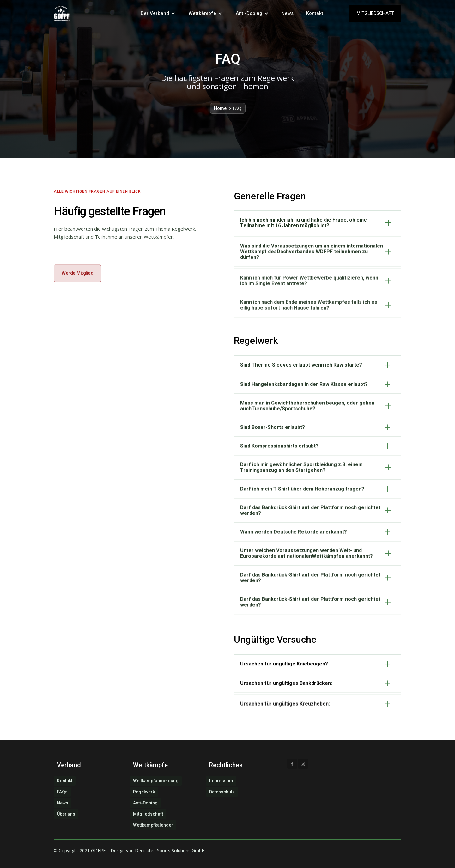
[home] (62, 13)
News (287, 13)
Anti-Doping (145, 803)
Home (220, 108)
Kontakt (315, 13)
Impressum (221, 781)
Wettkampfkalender (153, 825)
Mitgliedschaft (148, 814)
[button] (158, 13)
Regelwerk (144, 792)
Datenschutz (222, 792)
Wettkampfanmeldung (156, 781)
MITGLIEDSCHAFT (375, 13)
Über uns (66, 814)
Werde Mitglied (77, 291)
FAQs (62, 792)
